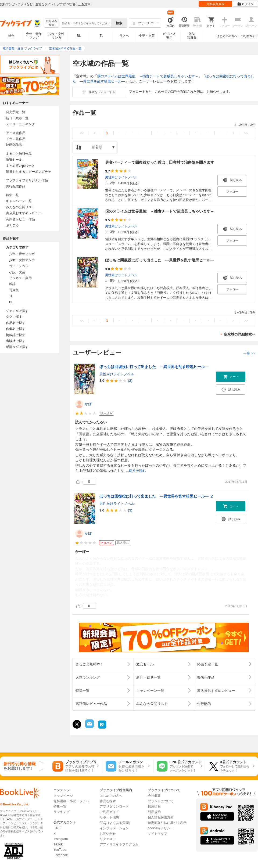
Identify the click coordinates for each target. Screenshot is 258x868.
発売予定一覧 (16, 112)
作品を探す (108, 801)
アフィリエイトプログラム (119, 844)
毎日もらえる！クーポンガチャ (28, 172)
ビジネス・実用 (20, 278)
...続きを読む (136, 471)
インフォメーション (114, 828)
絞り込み (52, 23)
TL (101, 36)
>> (246, 133)
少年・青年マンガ (34, 36)
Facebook (61, 855)
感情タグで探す (17, 347)
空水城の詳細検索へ (240, 334)
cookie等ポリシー (161, 828)
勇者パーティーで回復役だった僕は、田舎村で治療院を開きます (160, 162)
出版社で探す (16, 341)
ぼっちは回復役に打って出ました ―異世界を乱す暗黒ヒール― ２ (156, 496)
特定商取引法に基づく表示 (167, 823)
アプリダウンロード (114, 806)
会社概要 (154, 796)
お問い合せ (108, 834)
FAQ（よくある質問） (116, 823)
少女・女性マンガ (56, 36)
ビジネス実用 (169, 36)
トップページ (63, 796)
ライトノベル (19, 266)
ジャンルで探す (17, 311)
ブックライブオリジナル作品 (27, 180)
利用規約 (154, 812)
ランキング (62, 812)
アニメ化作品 (16, 133)
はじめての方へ (227, 36)
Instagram (61, 839)
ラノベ (124, 36)
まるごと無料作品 (19, 154)
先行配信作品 (16, 186)
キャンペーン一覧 (19, 201)
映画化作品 (14, 145)
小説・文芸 (147, 36)
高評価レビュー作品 (20, 219)
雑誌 (12, 284)
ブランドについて (161, 801)
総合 (11, 36)
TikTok (58, 844)
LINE (57, 828)
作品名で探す (16, 323)
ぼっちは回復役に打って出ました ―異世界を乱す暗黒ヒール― (160, 260)
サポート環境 (109, 817)
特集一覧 (12, 195)
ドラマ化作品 (16, 139)
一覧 (249, 353)
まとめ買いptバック (20, 166)
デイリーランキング (20, 124)
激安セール (14, 160)
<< (82, 133)
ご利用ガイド (249, 36)
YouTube (60, 850)
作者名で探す (16, 329)
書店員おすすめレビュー (24, 213)
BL (79, 36)
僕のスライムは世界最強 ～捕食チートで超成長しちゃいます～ (148, 76)
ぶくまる (12, 225)
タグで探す (14, 317)
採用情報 (154, 806)
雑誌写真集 (192, 36)
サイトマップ (157, 834)
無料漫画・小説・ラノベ (71, 801)
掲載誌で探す (16, 335)
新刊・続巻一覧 (17, 118)
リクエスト (108, 839)
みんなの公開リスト (20, 207)
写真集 (14, 290)
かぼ (88, 404)
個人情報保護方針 (161, 817)
